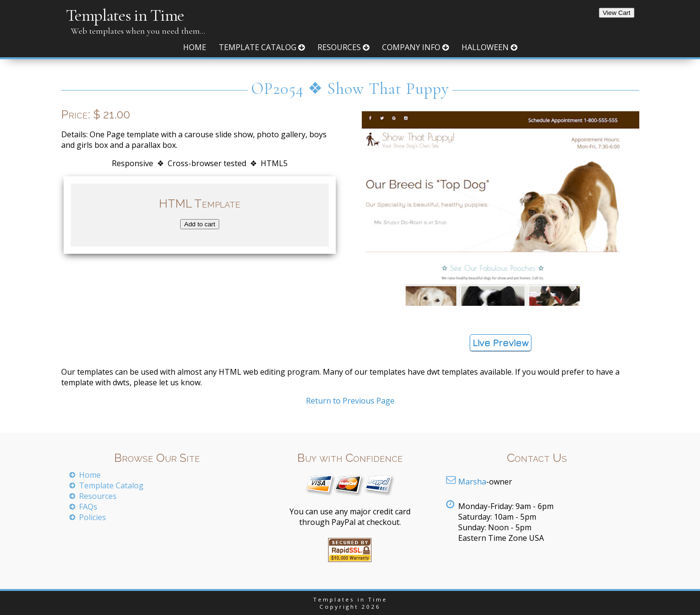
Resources (343, 47)
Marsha (472, 482)
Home (195, 47)
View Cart (617, 13)
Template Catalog (262, 47)
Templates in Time (125, 15)
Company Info (416, 47)
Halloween (489, 47)
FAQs (88, 507)
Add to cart (199, 224)
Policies (92, 517)
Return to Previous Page (350, 401)
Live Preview (501, 343)
